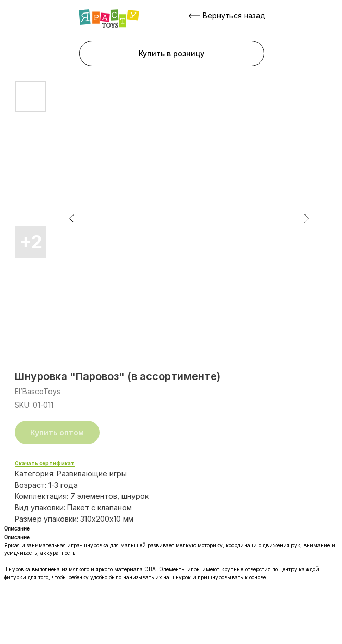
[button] (172, 53)
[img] (109, 18)
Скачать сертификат (45, 463)
